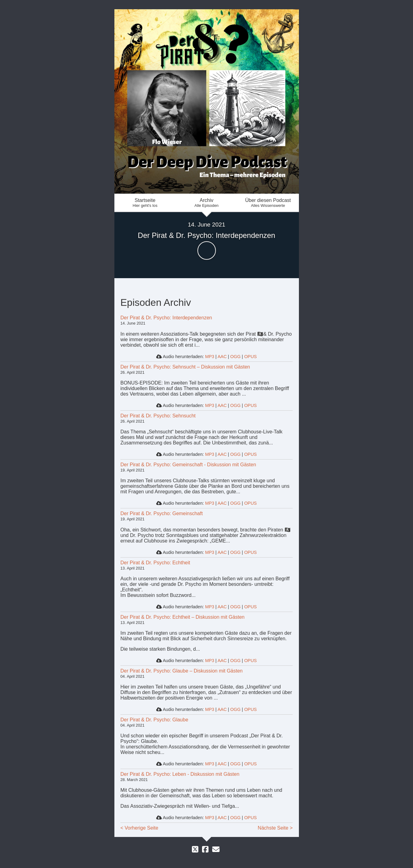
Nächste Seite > (275, 828)
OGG (236, 357)
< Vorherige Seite (139, 828)
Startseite (145, 203)
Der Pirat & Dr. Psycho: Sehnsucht (158, 416)
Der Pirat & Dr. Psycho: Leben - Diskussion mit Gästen (180, 774)
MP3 (210, 357)
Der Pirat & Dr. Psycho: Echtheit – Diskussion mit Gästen (183, 617)
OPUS (250, 357)
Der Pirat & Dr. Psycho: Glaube (155, 720)
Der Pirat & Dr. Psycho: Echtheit (155, 563)
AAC (222, 357)
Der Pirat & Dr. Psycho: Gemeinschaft (162, 513)
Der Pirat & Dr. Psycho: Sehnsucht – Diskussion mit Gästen (185, 367)
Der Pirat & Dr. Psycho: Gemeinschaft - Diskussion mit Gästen (188, 465)
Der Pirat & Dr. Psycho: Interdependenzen (166, 318)
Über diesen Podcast (268, 203)
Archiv (207, 203)
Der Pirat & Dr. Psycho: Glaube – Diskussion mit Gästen (182, 671)
